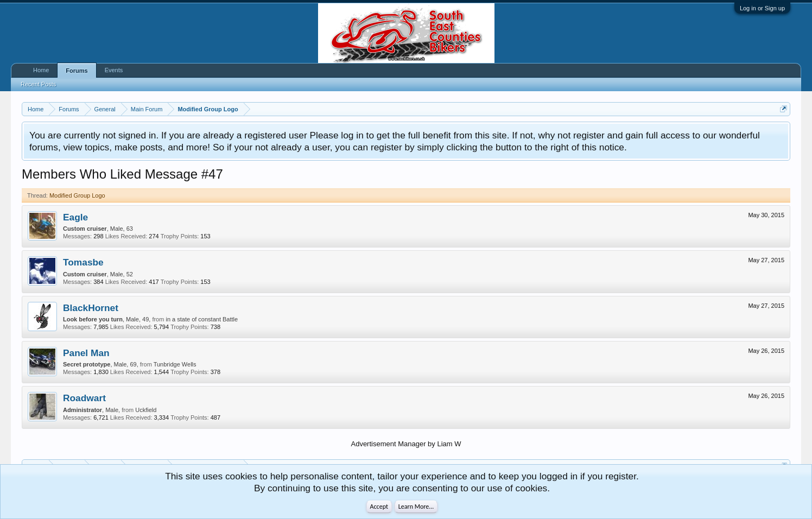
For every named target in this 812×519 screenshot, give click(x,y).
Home (41, 70)
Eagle (75, 217)
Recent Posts (38, 84)
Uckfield (146, 410)
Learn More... (416, 507)
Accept (379, 507)
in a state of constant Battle (202, 319)
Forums (77, 71)
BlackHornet (91, 308)
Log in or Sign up (762, 8)
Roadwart (84, 398)
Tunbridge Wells (175, 364)
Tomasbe (83, 262)
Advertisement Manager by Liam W (406, 444)
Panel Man (86, 353)
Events (114, 70)
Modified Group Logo (77, 195)
